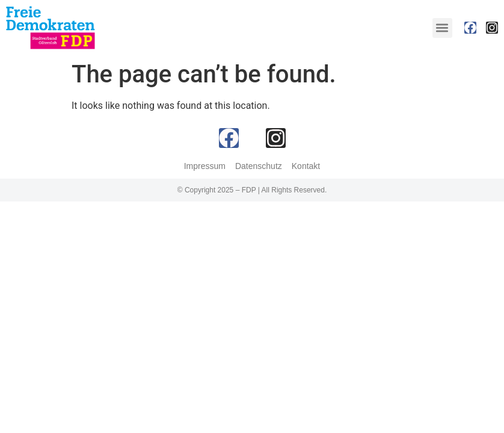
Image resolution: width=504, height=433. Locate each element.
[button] (442, 28)
